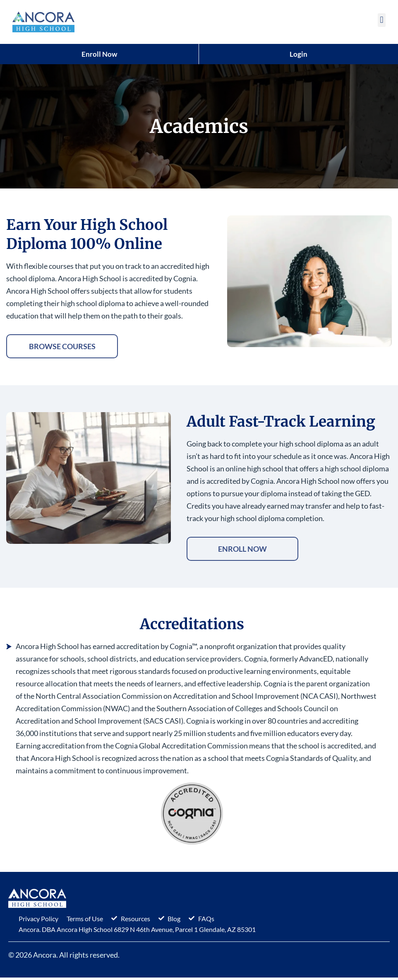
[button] (382, 20)
